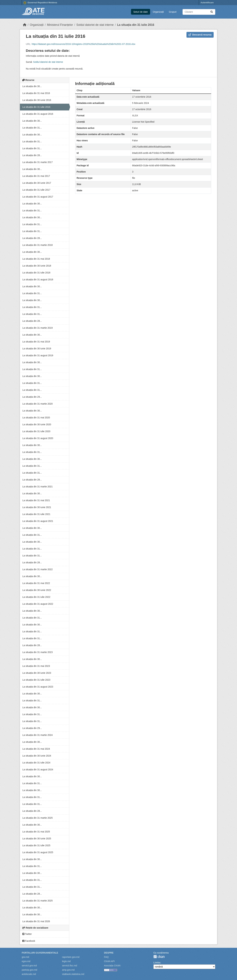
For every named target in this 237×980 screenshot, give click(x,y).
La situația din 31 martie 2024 (38, 735)
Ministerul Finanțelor (60, 25)
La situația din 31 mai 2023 (36, 666)
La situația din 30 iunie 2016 (37, 100)
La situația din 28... (32, 155)
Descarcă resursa (200, 35)
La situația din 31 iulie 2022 (36, 597)
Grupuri (173, 12)
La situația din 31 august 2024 (38, 770)
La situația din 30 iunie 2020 (37, 424)
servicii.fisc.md (70, 966)
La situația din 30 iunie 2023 (37, 673)
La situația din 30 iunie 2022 (37, 590)
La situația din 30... (32, 86)
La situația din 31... (32, 128)
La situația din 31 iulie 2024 (36, 763)
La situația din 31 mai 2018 (36, 259)
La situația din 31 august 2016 (38, 114)
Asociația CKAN (112, 966)
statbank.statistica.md (73, 974)
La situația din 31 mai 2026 (36, 921)
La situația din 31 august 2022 (38, 604)
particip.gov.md (29, 970)
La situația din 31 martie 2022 (38, 569)
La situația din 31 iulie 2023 (36, 680)
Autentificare (207, 3)
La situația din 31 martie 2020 (38, 404)
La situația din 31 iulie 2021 (36, 514)
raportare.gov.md (71, 957)
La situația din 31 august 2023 (38, 687)
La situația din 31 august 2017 (38, 197)
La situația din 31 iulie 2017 (36, 190)
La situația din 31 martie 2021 (38, 487)
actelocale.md (29, 974)
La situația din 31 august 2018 (38, 280)
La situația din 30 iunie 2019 (37, 349)
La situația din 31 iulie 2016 (136, 25)
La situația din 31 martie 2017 (38, 162)
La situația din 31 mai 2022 (36, 583)
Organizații (158, 12)
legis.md (66, 961)
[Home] (25, 25)
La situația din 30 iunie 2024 (37, 756)
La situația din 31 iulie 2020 (36, 431)
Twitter (27, 934)
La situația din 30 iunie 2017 (37, 183)
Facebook (29, 941)
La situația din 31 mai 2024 (36, 749)
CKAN (159, 957)
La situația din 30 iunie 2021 (37, 507)
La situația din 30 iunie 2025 (37, 839)
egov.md (26, 961)
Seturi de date (140, 12)
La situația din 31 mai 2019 (36, 342)
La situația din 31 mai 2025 (36, 832)
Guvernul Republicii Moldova (40, 3)
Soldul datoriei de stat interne (95, 25)
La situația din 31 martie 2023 (38, 652)
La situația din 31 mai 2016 (36, 93)
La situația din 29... (32, 397)
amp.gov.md (68, 970)
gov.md (25, 957)
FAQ (106, 957)
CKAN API (109, 961)
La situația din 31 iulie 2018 (36, 273)
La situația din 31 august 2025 (38, 852)
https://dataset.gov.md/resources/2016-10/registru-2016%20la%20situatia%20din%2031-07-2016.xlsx (84, 44)
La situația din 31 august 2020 (38, 438)
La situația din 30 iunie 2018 (37, 266)
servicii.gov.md (29, 966)
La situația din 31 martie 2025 (38, 818)
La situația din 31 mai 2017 (36, 176)
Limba (157, 963)
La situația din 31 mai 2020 (36, 418)
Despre (109, 953)
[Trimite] (212, 12)
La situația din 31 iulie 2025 (36, 845)
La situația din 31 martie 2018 (38, 245)
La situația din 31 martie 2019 (38, 328)
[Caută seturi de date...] (199, 12)
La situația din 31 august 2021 (38, 521)
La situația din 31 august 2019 (38, 355)
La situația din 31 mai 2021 (36, 500)
